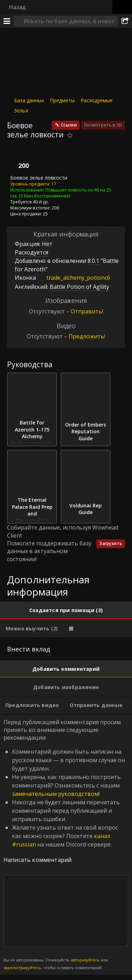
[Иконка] (19, 159)
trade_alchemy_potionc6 (73, 278)
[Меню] (7, 21)
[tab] (66, 610)
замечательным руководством (55, 794)
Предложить (86, 336)
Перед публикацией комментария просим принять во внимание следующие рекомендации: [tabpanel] (66, 845)
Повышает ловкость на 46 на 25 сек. (61, 193)
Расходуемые (97, 100)
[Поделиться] (125, 21)
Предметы (62, 100)
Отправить (86, 311)
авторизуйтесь (85, 960)
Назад (17, 7)
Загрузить (111, 543)
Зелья (21, 111)
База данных (29, 100)
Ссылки (69, 125)
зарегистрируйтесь (22, 968)
